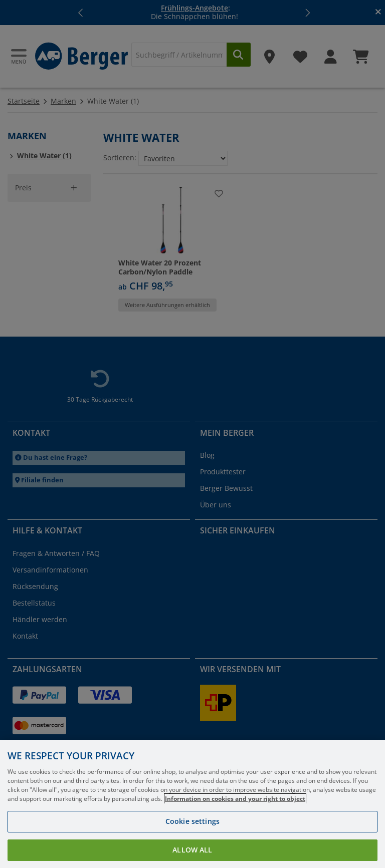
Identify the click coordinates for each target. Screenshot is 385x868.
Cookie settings (192, 821)
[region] (192, 804)
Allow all (192, 850)
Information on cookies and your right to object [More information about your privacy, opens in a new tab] (235, 799)
